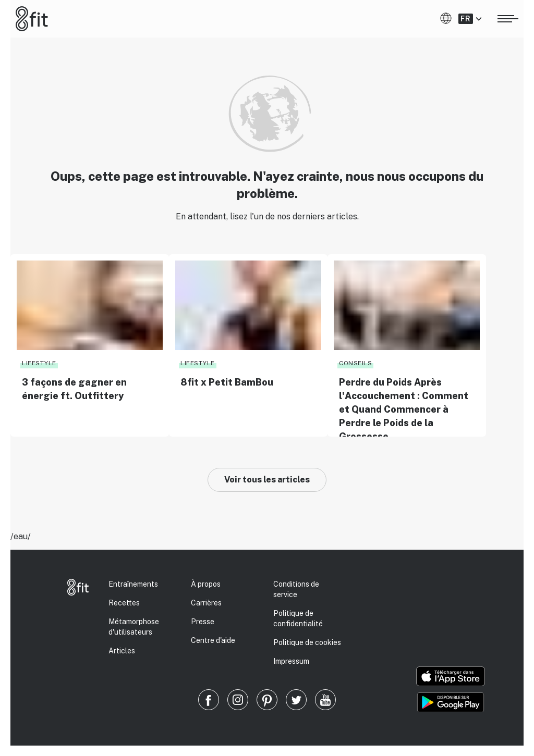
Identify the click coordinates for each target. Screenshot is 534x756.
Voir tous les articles (267, 480)
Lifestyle (39, 363)
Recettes (124, 603)
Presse (203, 622)
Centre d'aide (213, 640)
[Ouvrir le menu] (508, 17)
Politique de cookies (307, 642)
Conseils (355, 363)
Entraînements (133, 584)
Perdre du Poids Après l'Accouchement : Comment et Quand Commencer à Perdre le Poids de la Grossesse (404, 409)
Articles (122, 651)
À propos (206, 584)
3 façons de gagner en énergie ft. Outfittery (74, 389)
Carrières (206, 603)
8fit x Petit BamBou (227, 382)
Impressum (291, 661)
